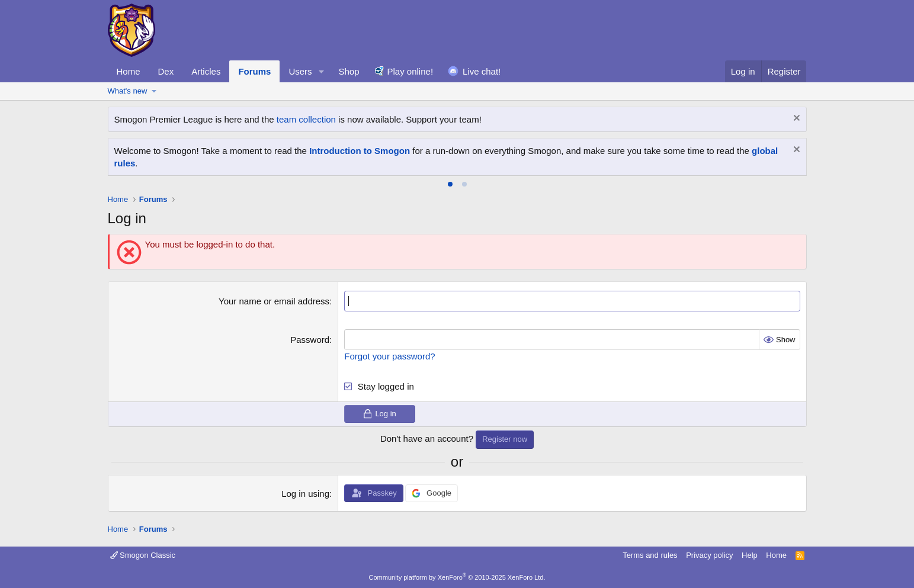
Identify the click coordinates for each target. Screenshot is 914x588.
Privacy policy (709, 555)
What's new (128, 91)
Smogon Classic (143, 555)
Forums (254, 71)
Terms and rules (650, 555)
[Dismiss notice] (795, 119)
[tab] (450, 184)
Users (300, 71)
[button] (321, 71)
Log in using (305, 494)
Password (310, 340)
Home (129, 71)
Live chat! (482, 71)
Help (750, 555)
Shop (349, 71)
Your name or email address (274, 301)
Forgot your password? (389, 356)
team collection (306, 119)
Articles (206, 71)
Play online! (411, 71)
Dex (166, 71)
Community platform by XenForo (457, 577)
